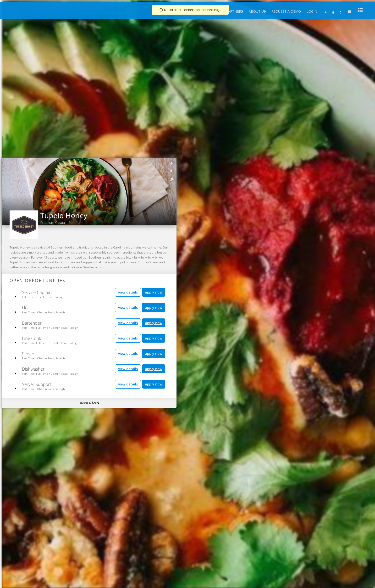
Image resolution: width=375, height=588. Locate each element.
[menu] (359, 10)
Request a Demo (286, 11)
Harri (95, 403)
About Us (257, 11)
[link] (171, 163)
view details (128, 292)
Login (312, 11)
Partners (234, 11)
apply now (154, 292)
